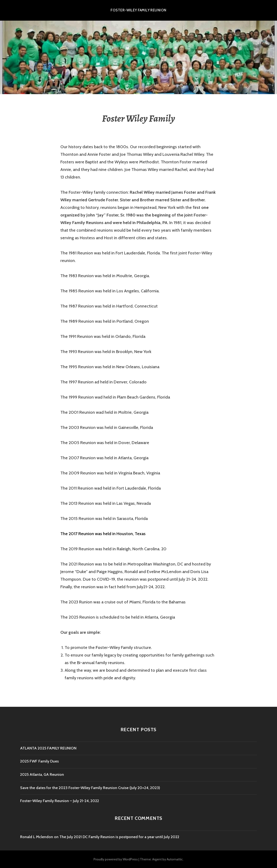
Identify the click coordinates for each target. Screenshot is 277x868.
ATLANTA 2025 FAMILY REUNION (48, 748)
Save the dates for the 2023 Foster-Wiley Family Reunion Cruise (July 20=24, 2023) (90, 788)
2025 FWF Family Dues (39, 761)
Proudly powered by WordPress (116, 859)
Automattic (175, 859)
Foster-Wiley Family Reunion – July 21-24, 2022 (60, 801)
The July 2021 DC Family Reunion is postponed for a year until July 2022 (119, 837)
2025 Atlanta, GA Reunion (42, 774)
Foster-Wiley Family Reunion (138, 10)
